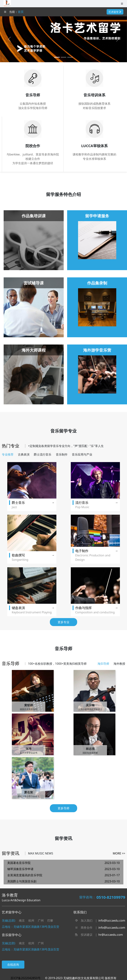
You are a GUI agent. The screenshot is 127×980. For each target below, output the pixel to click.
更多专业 (63, 622)
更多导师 (63, 808)
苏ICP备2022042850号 (26, 978)
